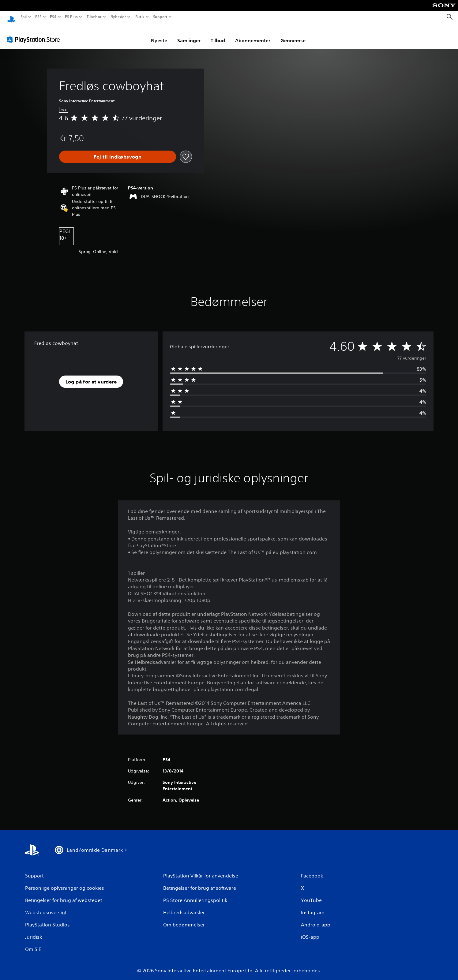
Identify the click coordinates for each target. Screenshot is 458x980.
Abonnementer (253, 35)
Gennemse (293, 35)
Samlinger (189, 35)
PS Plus (71, 17)
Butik (140, 17)
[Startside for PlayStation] (11, 17)
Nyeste (159, 35)
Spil (24, 17)
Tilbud (218, 35)
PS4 (53, 17)
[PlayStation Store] (35, 33)
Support (160, 17)
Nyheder (118, 17)
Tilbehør (94, 17)
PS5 (38, 17)
